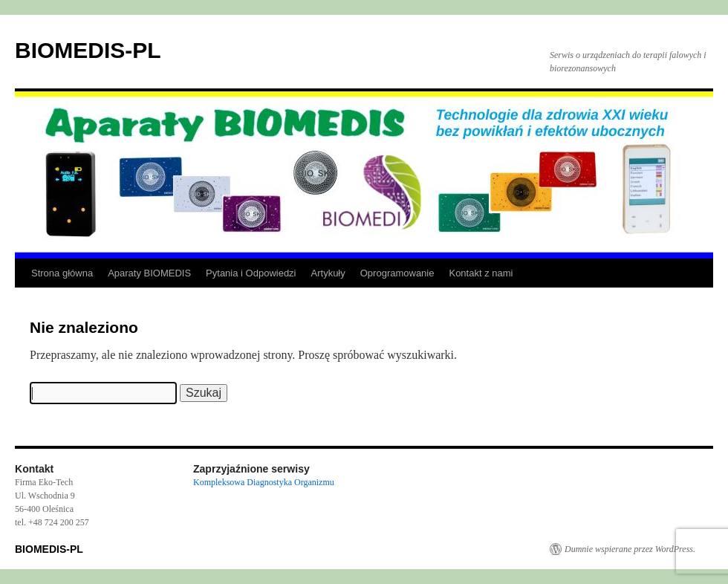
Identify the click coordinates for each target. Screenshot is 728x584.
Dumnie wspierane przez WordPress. (630, 549)
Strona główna (62, 273)
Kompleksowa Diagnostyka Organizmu (264, 482)
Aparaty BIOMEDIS (149, 273)
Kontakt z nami (481, 273)
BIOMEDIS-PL (88, 50)
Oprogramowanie (397, 273)
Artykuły (328, 273)
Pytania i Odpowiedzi (251, 273)
